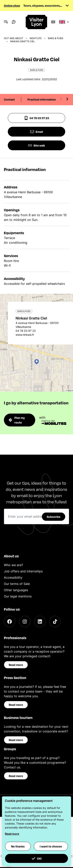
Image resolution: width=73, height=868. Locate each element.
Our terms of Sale (17, 584)
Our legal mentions (18, 596)
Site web (36, 145)
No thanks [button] (18, 846)
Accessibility (13, 577)
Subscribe (54, 517)
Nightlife (36, 38)
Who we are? (13, 565)
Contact (9, 99)
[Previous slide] (61, 99)
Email (37, 132)
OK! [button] (37, 858)
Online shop (12, 5)
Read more (16, 665)
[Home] (37, 22)
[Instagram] (25, 622)
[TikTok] (55, 622)
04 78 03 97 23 (37, 118)
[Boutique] (53, 22)
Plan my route (17, 420)
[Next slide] (67, 99)
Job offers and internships (23, 571)
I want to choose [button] (51, 846)
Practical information (42, 99)
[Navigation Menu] (6, 22)
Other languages (16, 590)
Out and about (14, 38)
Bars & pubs (56, 38)
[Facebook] (10, 622)
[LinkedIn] (40, 622)
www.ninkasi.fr (25, 335)
